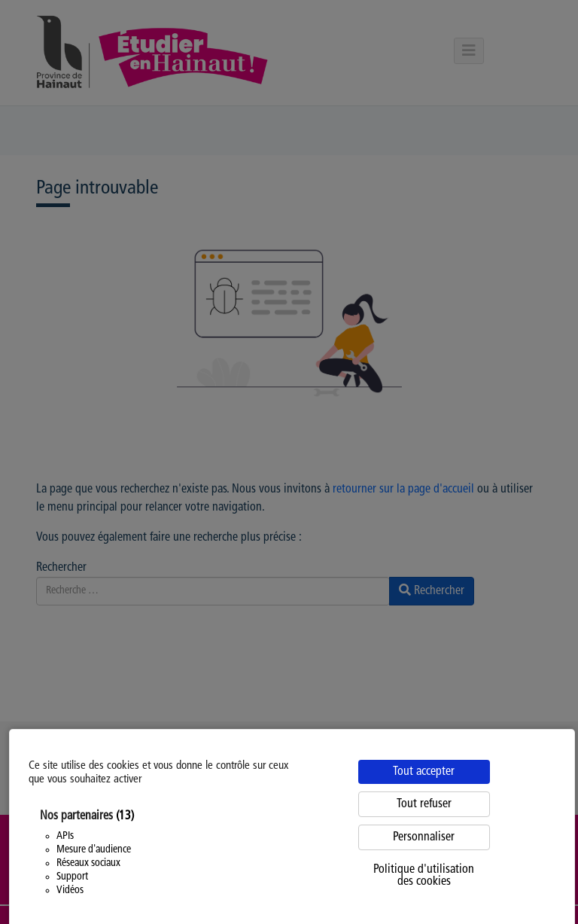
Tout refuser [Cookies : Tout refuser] (424, 804)
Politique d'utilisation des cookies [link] (424, 876)
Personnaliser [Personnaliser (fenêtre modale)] (424, 837)
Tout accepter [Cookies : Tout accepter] (424, 772)
